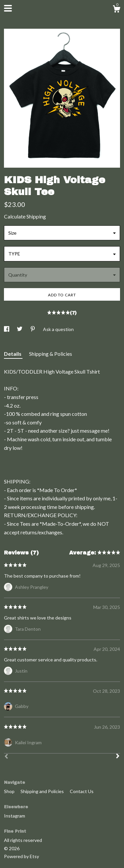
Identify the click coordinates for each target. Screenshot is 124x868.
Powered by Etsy (21, 856)
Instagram (15, 816)
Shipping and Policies (43, 791)
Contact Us (82, 791)
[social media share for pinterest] (33, 329)
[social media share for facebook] (7, 329)
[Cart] (116, 10)
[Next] (118, 757)
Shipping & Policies (51, 354)
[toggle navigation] (8, 8)
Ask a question (58, 329)
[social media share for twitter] (20, 329)
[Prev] (6, 757)
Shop (10, 791)
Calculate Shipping (25, 216)
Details (13, 354)
